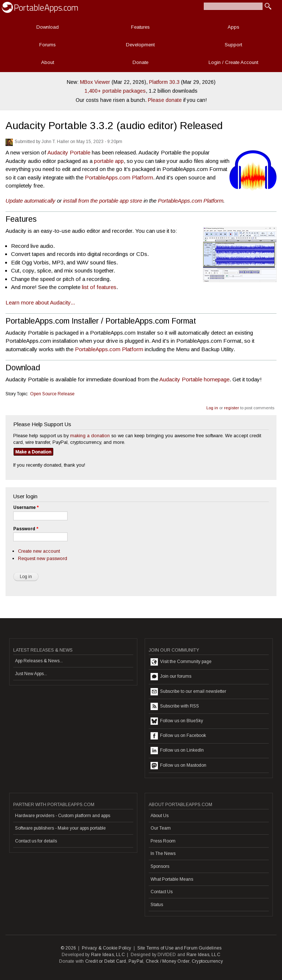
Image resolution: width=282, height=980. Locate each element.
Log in (212, 408)
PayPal (136, 961)
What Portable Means (172, 879)
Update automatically (30, 201)
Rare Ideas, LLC (108, 955)
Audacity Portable (69, 152)
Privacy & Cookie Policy (107, 948)
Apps (234, 27)
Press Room (163, 841)
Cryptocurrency (207, 961)
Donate (140, 62)
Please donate (165, 100)
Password (26, 529)
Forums (48, 45)
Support (233, 45)
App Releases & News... (39, 661)
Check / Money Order (168, 961)
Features (140, 27)
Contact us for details (36, 841)
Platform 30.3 (164, 82)
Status (157, 905)
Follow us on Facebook (178, 736)
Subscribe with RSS (175, 706)
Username (26, 507)
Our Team (161, 828)
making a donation (90, 436)
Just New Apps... (31, 674)
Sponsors (160, 866)
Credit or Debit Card (106, 961)
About (48, 62)
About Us (160, 816)
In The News (163, 854)
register (232, 408)
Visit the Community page (181, 662)
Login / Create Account (233, 62)
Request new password (43, 558)
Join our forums (171, 677)
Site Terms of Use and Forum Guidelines (180, 948)
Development (140, 45)
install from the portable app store (103, 201)
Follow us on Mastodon (178, 766)
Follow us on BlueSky (177, 721)
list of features (99, 287)
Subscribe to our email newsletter (188, 692)
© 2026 (68, 948)
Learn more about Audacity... (40, 302)
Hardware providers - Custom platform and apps (63, 816)
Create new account (39, 551)
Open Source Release (52, 394)
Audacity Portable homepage (194, 379)
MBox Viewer (95, 82)
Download (48, 27)
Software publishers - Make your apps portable (60, 828)
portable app (109, 161)
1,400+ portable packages (115, 91)
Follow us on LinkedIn (177, 751)
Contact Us (162, 892)
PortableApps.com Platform (119, 177)
